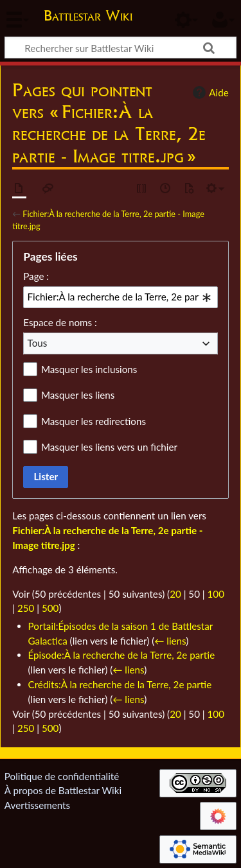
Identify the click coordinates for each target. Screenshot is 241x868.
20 (175, 594)
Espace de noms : (60, 322)
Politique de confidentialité (62, 776)
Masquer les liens (78, 395)
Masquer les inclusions (89, 369)
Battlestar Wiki (88, 17)
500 (50, 608)
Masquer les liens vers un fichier (109, 447)
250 (26, 608)
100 (216, 594)
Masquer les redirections (94, 421)
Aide (209, 92)
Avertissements (37, 805)
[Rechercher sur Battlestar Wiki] (121, 48)
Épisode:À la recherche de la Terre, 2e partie (122, 655)
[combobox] (121, 297)
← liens (170, 641)
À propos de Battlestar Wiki (63, 790)
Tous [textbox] (38, 343)
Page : (36, 276)
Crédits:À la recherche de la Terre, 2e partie (120, 684)
